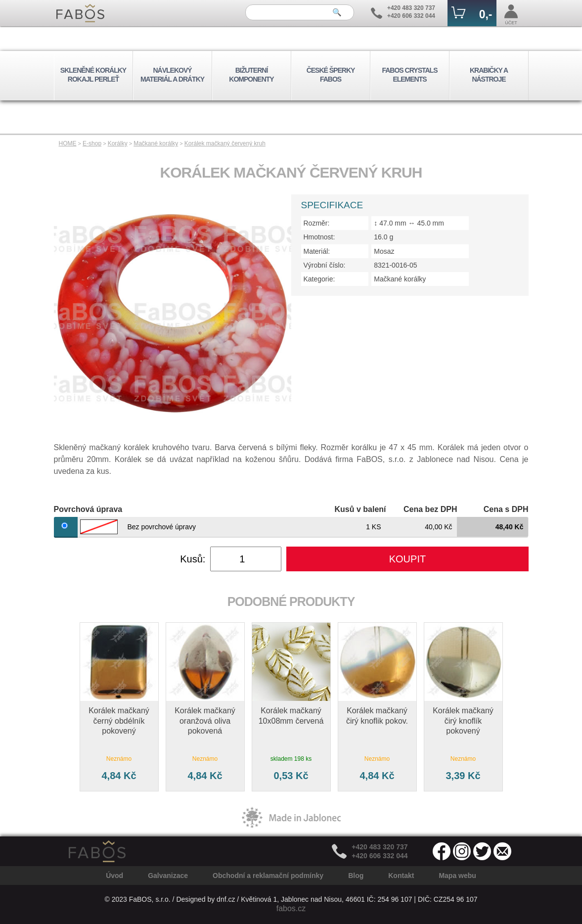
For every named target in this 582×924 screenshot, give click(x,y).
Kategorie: (319, 279)
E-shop (92, 143)
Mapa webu (457, 876)
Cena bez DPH (430, 509)
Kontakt (401, 876)
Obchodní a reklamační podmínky (268, 876)
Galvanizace (168, 876)
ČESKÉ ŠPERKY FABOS (331, 75)
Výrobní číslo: (325, 265)
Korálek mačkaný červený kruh (225, 143)
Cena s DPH (506, 509)
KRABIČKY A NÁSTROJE (489, 75)
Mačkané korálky (156, 143)
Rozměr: (317, 223)
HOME (68, 143)
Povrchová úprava (88, 509)
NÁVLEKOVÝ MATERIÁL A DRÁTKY (172, 75)
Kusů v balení (360, 509)
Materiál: (317, 251)
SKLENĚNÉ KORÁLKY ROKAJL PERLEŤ (93, 75)
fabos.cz (291, 908)
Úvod (114, 876)
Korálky (118, 143)
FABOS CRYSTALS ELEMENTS (409, 75)
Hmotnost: (319, 237)
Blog (356, 876)
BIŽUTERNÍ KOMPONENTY (251, 75)
